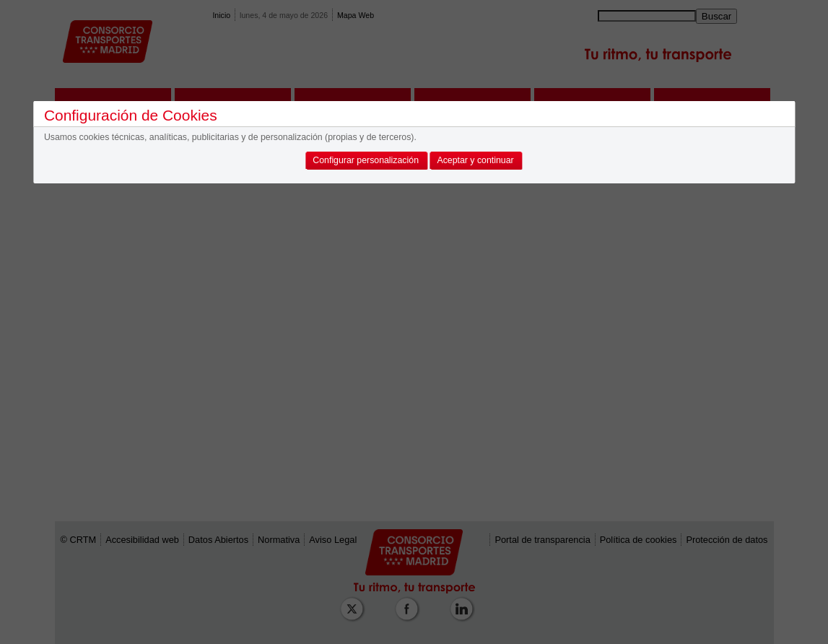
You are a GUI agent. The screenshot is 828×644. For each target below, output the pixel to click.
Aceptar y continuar (475, 160)
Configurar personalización (366, 160)
